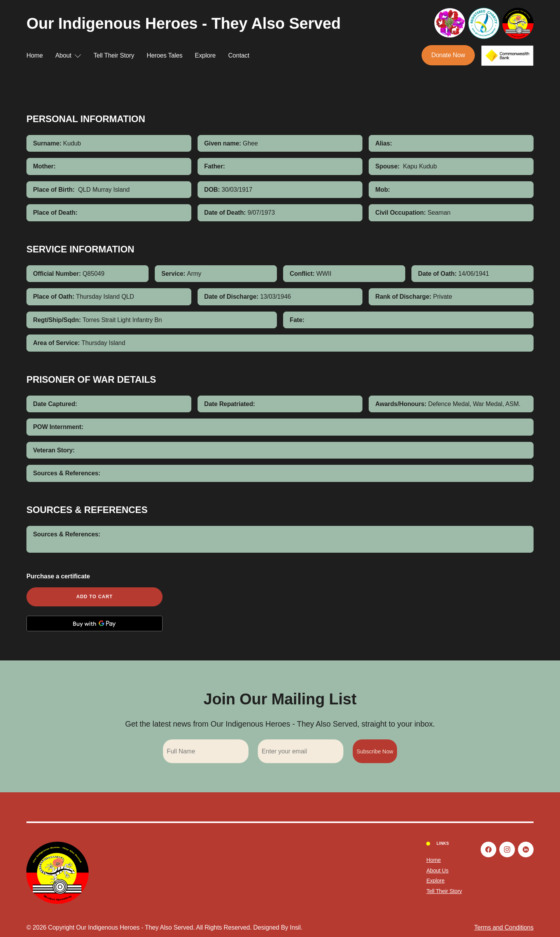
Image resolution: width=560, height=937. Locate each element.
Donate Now (448, 55)
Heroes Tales (164, 55)
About (68, 55)
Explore (205, 55)
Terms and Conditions (504, 927)
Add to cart (94, 597)
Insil (295, 927)
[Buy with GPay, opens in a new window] (94, 623)
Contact (239, 55)
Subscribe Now (375, 751)
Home (35, 55)
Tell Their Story (114, 55)
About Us (437, 870)
